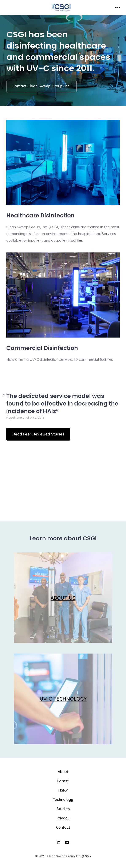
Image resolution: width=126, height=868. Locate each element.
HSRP (63, 790)
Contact (63, 827)
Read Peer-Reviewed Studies (38, 434)
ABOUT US (63, 598)
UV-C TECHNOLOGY (63, 699)
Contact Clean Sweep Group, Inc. (41, 86)
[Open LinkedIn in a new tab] (59, 842)
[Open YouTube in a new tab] (67, 842)
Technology (63, 799)
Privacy (63, 818)
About (63, 772)
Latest (63, 781)
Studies (63, 809)
